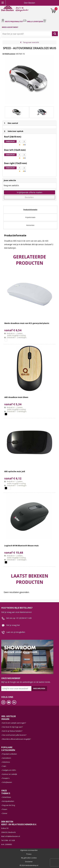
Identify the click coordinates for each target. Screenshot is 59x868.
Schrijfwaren (7, 782)
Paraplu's (6, 778)
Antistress (6, 762)
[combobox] (27, 34)
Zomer (5, 813)
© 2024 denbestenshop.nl (29, 865)
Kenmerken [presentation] (30, 225)
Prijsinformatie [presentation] (30, 217)
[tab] (30, 210)
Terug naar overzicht (31, 42)
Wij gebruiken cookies (29, 858)
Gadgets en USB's (9, 770)
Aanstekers (7, 758)
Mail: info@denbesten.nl (11, 836)
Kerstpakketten (8, 801)
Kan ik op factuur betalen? (12, 731)
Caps (4, 766)
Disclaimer (29, 862)
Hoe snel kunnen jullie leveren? (14, 735)
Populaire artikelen (10, 754)
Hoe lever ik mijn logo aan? (12, 727)
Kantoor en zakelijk (10, 774)
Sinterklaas (7, 797)
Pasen (5, 809)
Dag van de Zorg (9, 805)
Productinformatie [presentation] (30, 210)
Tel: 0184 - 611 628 (8, 840)
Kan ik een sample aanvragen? (14, 723)
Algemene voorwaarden (29, 850)
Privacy (29, 854)
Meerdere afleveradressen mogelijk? (17, 739)
